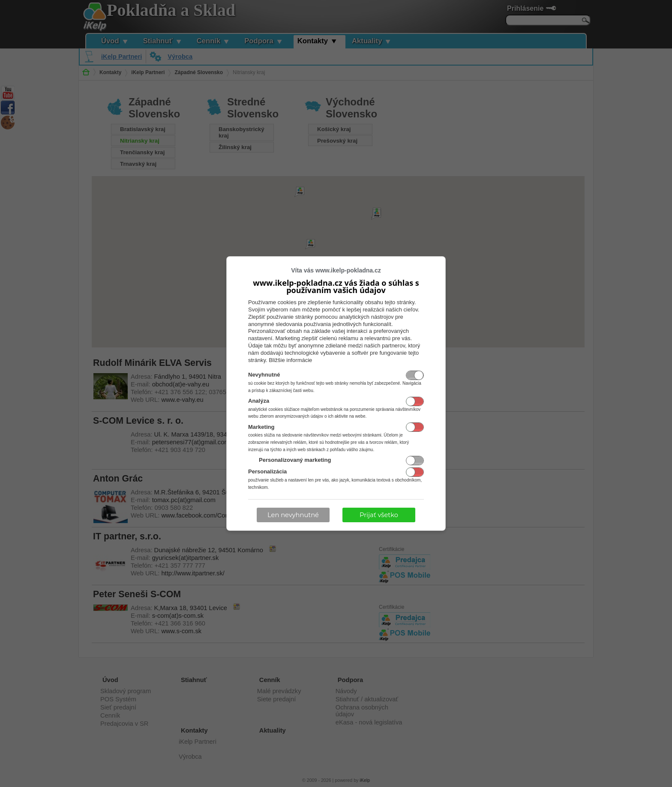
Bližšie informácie (290, 360)
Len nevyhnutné (293, 515)
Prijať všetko (379, 515)
